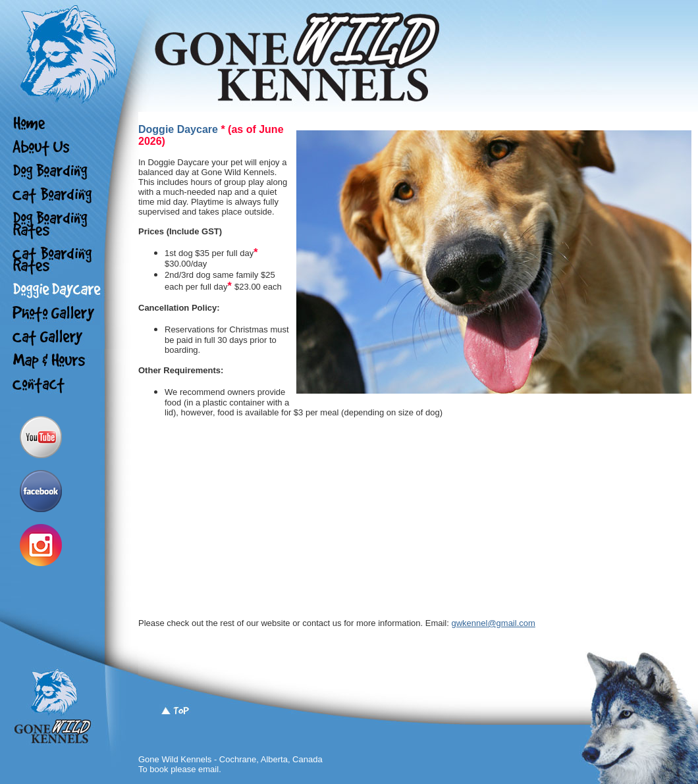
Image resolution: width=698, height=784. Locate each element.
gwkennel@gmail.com (493, 623)
